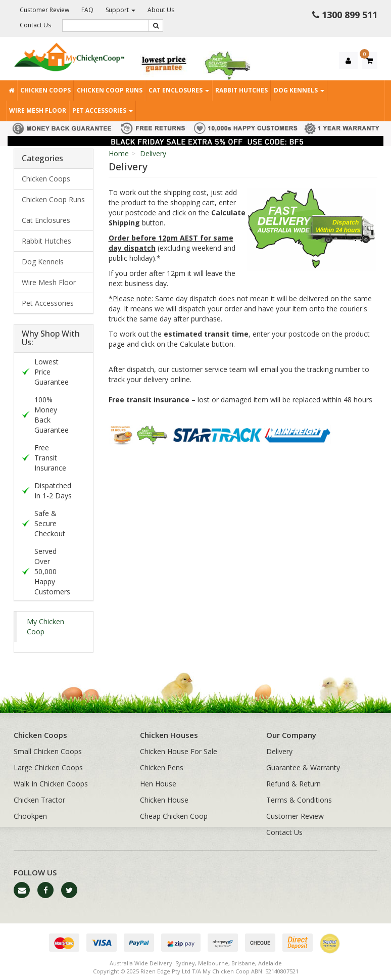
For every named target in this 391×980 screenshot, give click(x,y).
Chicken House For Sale (179, 751)
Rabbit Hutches (241, 90)
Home (119, 153)
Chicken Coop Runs (110, 90)
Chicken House (164, 800)
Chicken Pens (162, 767)
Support (120, 10)
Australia (121, 963)
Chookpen (30, 816)
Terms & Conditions (299, 800)
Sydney (185, 963)
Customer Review (44, 10)
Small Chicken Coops (48, 751)
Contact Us (35, 25)
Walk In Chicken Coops (51, 784)
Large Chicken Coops (48, 767)
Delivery (153, 153)
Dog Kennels (299, 90)
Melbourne (213, 963)
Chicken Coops (45, 90)
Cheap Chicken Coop (174, 816)
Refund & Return (294, 784)
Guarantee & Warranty (303, 767)
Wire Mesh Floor (38, 110)
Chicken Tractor (39, 800)
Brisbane (243, 963)
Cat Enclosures (179, 90)
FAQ (87, 10)
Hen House (158, 784)
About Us (161, 10)
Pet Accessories (103, 110)
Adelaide (270, 963)
